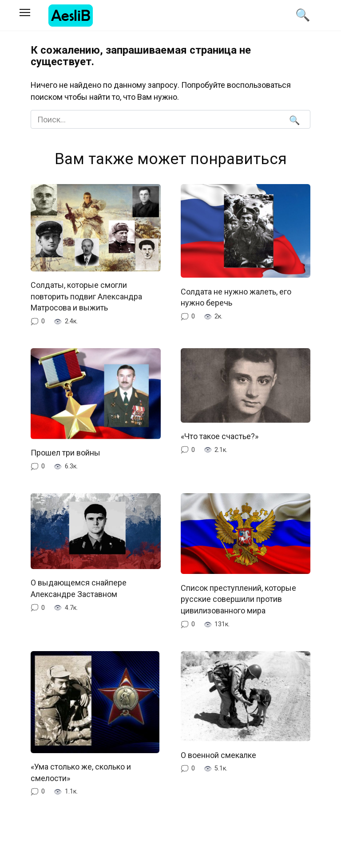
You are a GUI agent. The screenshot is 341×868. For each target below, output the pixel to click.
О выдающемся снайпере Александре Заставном (79, 587)
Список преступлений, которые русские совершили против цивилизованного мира (238, 598)
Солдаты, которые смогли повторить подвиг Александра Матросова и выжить (86, 296)
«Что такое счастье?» (220, 435)
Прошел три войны (65, 452)
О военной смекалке (218, 753)
